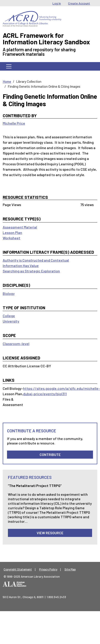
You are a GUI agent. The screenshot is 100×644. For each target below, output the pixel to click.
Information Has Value (21, 266)
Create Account (79, 3)
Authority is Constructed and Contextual (36, 260)
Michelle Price (14, 123)
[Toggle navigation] (9, 66)
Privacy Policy (48, 569)
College (9, 316)
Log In (57, 3)
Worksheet (12, 238)
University (11, 321)
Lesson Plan (12, 232)
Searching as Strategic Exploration (31, 271)
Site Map (70, 569)
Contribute (50, 454)
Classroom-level (16, 344)
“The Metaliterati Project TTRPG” (35, 486)
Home (7, 81)
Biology (9, 293)
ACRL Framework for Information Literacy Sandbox (46, 38)
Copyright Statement (18, 569)
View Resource (50, 533)
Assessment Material (20, 227)
